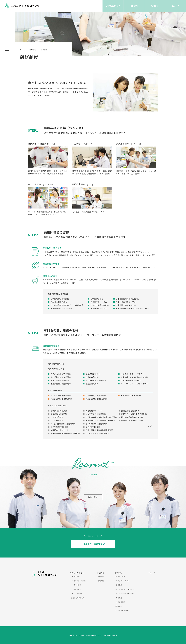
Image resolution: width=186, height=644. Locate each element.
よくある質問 (120, 602)
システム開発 (78, 593)
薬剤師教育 (77, 589)
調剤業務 (76, 576)
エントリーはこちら (93, 544)
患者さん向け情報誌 (78, 598)
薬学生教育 (77, 585)
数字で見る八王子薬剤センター (126, 589)
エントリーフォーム (123, 610)
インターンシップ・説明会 (125, 593)
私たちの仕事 (120, 576)
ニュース (176, 6)
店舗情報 (100, 581)
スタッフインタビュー (123, 581)
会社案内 (134, 6)
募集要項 (119, 606)
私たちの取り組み (113, 6)
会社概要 (100, 576)
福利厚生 (119, 598)
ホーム (22, 50)
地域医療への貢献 (79, 581)
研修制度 (119, 585)
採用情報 (155, 6)
